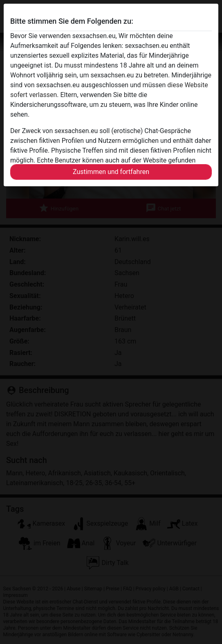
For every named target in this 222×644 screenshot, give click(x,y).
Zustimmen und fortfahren (111, 172)
